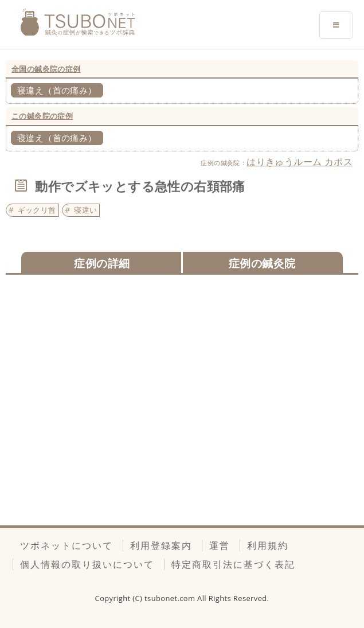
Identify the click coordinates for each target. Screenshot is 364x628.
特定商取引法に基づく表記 (233, 564)
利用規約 (268, 545)
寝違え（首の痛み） (57, 90)
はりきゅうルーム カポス (300, 162)
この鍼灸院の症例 (42, 116)
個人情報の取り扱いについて (87, 564)
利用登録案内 (161, 545)
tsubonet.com (171, 598)
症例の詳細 (102, 263)
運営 (220, 545)
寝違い (85, 210)
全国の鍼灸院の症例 (46, 69)
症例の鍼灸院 (262, 263)
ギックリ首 (37, 210)
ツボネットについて (66, 545)
